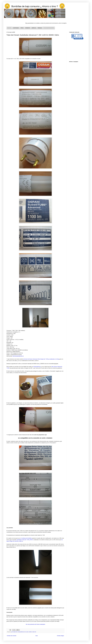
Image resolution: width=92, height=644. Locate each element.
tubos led (34, 632)
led (25, 632)
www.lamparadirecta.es (18, 356)
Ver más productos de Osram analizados (35, 624)
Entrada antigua (60, 636)
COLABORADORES (49, 28)
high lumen (15, 632)
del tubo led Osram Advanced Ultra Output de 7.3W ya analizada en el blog (41, 359)
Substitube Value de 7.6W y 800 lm (25, 540)
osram (27, 632)
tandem (30, 632)
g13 (12, 632)
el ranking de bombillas (26, 538)
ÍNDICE (9, 28)
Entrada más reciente (12, 636)
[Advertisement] (77, 51)
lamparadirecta (37, 367)
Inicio (37, 636)
